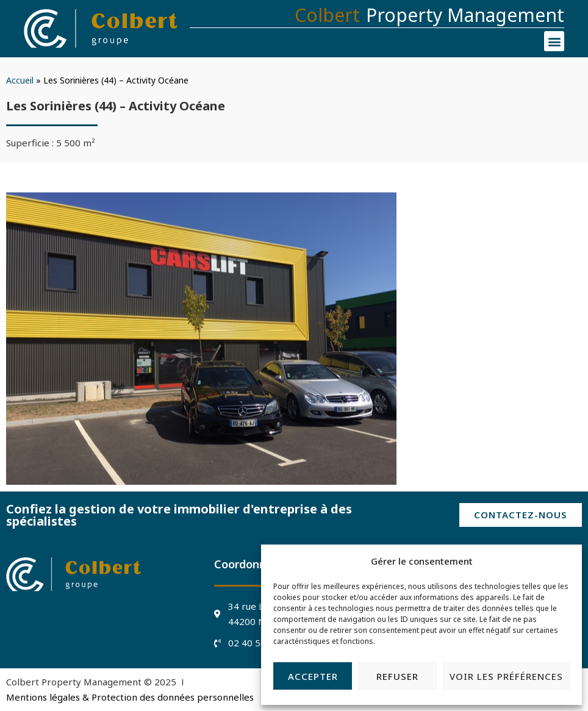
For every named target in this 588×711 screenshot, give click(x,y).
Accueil (20, 80)
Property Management (465, 15)
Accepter (313, 676)
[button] (554, 41)
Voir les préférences (506, 676)
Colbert (327, 15)
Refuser (397, 676)
